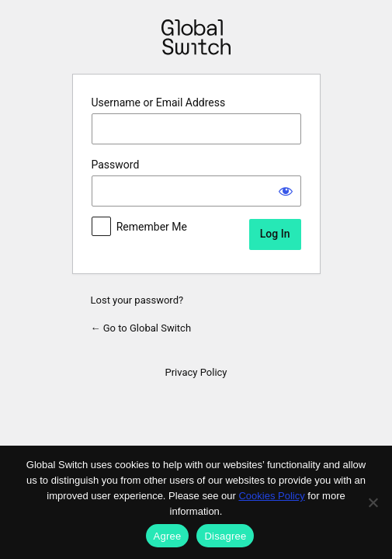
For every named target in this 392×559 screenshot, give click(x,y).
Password (116, 165)
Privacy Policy (196, 372)
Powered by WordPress (196, 37)
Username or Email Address (159, 102)
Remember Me (152, 227)
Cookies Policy (271, 496)
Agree (168, 536)
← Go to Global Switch (141, 328)
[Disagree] (373, 502)
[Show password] (286, 191)
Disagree (225, 536)
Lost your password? (137, 300)
